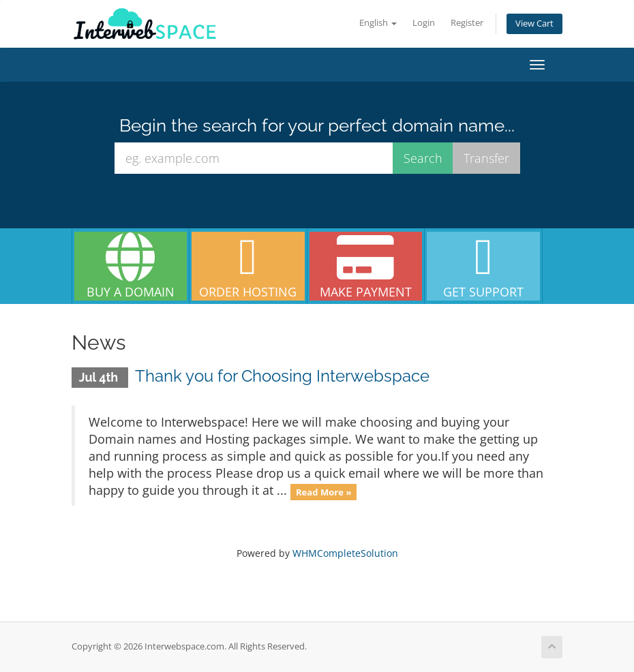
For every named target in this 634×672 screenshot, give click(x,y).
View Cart (534, 24)
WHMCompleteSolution (345, 553)
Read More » (324, 491)
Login (424, 23)
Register (467, 23)
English (378, 23)
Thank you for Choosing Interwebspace (282, 376)
